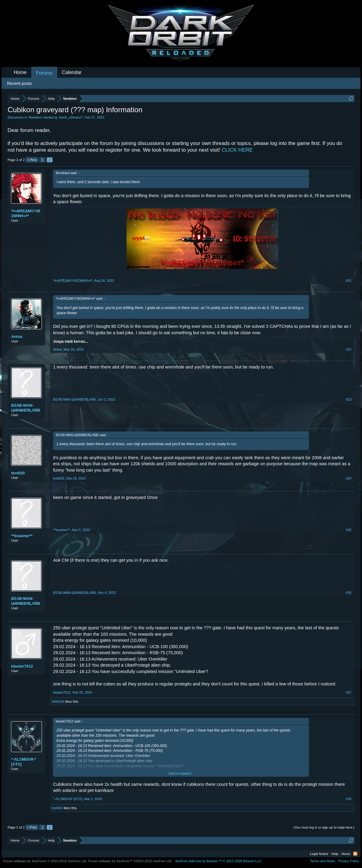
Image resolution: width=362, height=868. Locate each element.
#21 (349, 281)
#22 (349, 349)
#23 (349, 399)
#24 (349, 478)
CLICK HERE (237, 150)
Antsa (17, 336)
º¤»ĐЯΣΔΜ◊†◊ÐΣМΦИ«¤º (26, 213)
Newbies (35, 117)
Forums (44, 73)
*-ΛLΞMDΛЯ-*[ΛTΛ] (24, 762)
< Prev (32, 160)
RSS (355, 854)
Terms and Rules (323, 861)
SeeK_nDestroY (71, 117)
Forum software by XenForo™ (130, 861)
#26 (349, 593)
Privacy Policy (349, 861)
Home (20, 72)
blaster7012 (22, 666)
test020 (18, 473)
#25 (349, 530)
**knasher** (22, 536)
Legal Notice (319, 854)
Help (335, 854)
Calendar (72, 72)
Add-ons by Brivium (219, 861)
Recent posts (19, 83)
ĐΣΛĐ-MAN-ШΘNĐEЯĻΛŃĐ (26, 408)
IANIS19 (58, 701)
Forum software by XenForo (45, 861)
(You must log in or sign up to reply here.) (324, 827)
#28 (349, 799)
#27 (349, 692)
